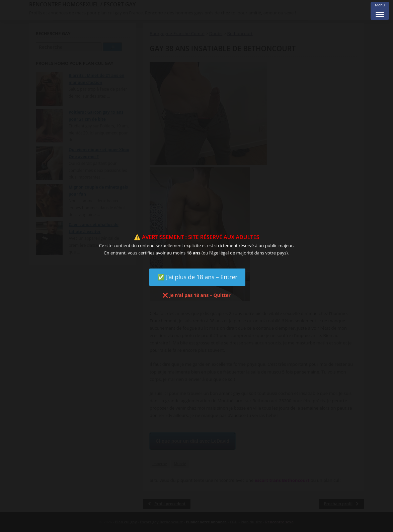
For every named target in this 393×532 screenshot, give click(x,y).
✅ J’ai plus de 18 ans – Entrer (198, 277)
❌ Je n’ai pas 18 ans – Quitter (196, 295)
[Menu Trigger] (380, 11)
